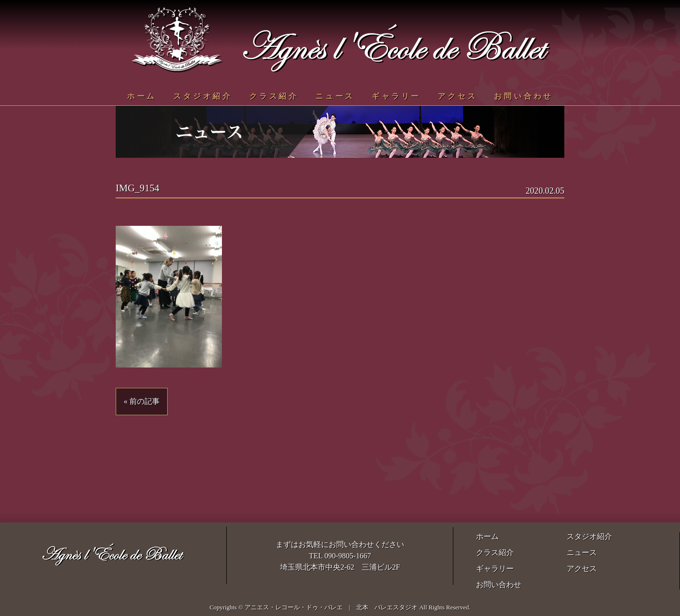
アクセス (457, 96)
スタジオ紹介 (203, 96)
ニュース (335, 96)
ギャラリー (396, 96)
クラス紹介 (274, 96)
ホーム (142, 96)
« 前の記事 (142, 401)
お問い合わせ (523, 96)
